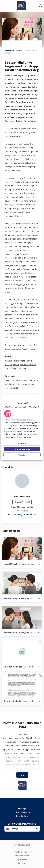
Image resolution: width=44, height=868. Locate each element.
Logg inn (22, 863)
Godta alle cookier (22, 449)
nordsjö (14, 384)
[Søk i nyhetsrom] (41, 6)
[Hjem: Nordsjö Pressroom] (21, 6)
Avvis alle (22, 444)
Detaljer (22, 455)
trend (14, 380)
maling (20, 380)
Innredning (21, 368)
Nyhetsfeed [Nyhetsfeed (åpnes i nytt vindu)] (22, 859)
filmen (10, 345)
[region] (22, 434)
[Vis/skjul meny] (4, 6)
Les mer (22, 775)
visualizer (14, 388)
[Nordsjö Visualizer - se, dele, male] (22, 549)
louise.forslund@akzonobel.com (22, 514)
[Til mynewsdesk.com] (22, 845)
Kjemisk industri (12, 361)
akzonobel (29, 380)
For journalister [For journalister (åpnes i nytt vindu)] (22, 856)
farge (7, 388)
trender (8, 380)
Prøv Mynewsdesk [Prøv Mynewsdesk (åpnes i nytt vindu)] (22, 852)
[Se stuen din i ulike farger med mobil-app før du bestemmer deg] (22, 652)
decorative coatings (27, 384)
